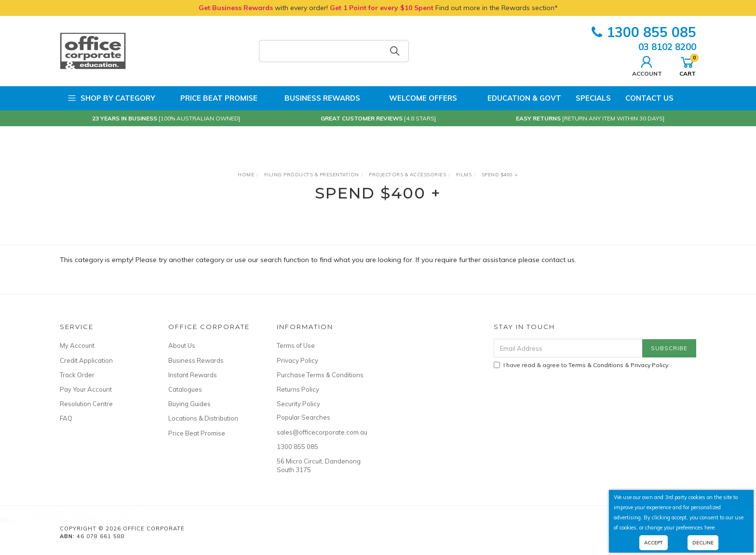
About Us (182, 345)
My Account (77, 345)
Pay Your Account (86, 389)
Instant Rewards (193, 375)
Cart (688, 65)
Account (647, 65)
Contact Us (649, 98)
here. (710, 528)
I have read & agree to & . (582, 365)
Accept (654, 543)
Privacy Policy (297, 360)
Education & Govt (516, 98)
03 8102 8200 (667, 47)
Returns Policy (298, 389)
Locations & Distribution (203, 418)
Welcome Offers (416, 98)
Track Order (77, 375)
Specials (593, 98)
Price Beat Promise (214, 98)
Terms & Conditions (596, 365)
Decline (703, 543)
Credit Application (86, 360)
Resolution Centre (86, 404)
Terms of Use (296, 345)
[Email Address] (568, 348)
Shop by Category (111, 98)
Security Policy (298, 404)
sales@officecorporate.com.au (320, 432)
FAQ (66, 418)
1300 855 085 (644, 32)
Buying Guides (189, 404)
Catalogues (185, 389)
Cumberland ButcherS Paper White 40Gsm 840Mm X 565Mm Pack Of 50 (88, 515)
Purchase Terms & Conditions (320, 375)
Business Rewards (316, 98)
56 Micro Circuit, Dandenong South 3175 (319, 465)
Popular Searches (304, 417)
